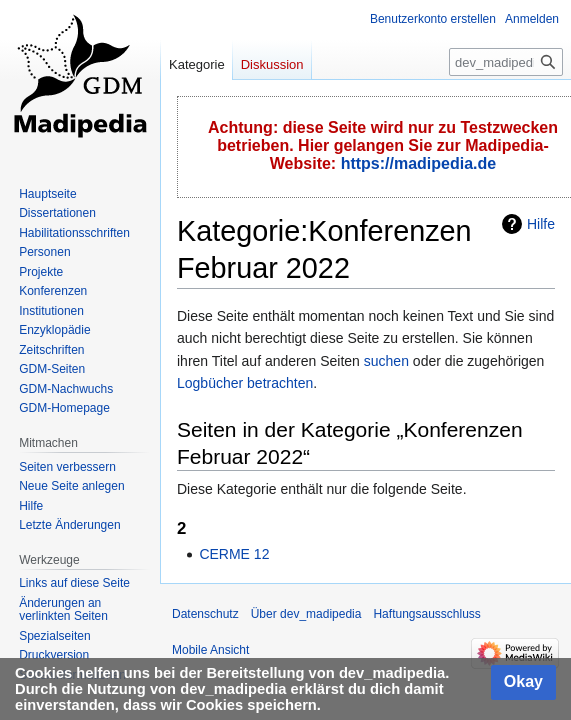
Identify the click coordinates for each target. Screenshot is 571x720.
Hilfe (541, 224)
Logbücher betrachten (245, 383)
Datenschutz (205, 614)
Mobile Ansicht (210, 650)
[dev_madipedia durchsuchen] (506, 62)
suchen (386, 361)
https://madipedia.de (419, 163)
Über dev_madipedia (306, 614)
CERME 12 (234, 554)
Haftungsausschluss (426, 614)
